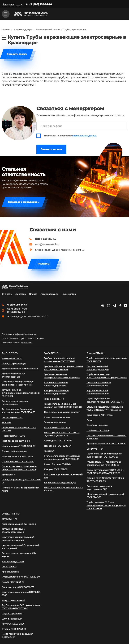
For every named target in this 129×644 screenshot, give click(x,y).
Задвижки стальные (97, 425)
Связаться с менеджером (24, 202)
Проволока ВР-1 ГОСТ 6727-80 (18, 461)
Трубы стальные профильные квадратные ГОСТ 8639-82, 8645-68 (63, 405)
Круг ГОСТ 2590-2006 (13, 624)
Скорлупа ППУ (95, 449)
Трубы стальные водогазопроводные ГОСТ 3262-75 (107, 360)
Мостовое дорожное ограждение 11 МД (63, 476)
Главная (6, 30)
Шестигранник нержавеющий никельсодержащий (18, 539)
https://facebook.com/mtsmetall (120, 306)
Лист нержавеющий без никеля (19, 524)
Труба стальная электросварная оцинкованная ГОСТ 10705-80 (104, 455)
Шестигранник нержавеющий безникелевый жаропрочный (18, 383)
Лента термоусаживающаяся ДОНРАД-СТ (17, 635)
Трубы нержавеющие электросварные (13, 375)
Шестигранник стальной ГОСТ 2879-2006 (21, 594)
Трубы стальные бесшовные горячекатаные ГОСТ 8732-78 (60, 360)
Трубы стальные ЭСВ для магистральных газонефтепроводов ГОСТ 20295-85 (106, 505)
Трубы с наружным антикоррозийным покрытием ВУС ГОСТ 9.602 (21, 393)
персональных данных (84, 136)
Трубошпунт (8, 475)
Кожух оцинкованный (14, 600)
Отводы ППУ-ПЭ (11, 514)
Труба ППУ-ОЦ (52, 353)
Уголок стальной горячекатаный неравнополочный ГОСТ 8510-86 (62, 457)
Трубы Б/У (50, 451)
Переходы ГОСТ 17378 (13, 436)
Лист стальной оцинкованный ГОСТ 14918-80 (63, 489)
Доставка (21, 294)
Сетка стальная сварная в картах (62, 412)
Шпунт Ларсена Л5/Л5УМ (58, 464)
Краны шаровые (10, 572)
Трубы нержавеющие (75, 30)
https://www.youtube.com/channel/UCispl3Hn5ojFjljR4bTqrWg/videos (126, 306)
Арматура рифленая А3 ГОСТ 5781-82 (106, 444)
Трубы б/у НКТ (9, 519)
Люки (89, 420)
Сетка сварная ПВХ (12, 417)
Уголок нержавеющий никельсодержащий (56, 384)
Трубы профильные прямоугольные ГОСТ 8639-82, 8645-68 (64, 368)
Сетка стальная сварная (57, 417)
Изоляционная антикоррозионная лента (20, 489)
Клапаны (7, 422)
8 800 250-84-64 (45, 239)
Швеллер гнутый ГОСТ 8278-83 (18, 446)
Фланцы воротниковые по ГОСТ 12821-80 (19, 429)
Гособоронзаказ (49, 294)
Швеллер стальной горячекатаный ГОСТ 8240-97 (105, 496)
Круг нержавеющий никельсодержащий (98, 392)
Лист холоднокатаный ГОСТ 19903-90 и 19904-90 (106, 437)
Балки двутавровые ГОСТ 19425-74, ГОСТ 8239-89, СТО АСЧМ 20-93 (105, 472)
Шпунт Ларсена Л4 (12, 619)
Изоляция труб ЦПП (13, 561)
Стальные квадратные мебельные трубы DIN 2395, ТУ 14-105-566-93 (105, 408)
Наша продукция (23, 30)
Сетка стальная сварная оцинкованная (15, 403)
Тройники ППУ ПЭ (54, 399)
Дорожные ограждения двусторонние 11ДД (99, 488)
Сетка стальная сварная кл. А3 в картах (19, 555)
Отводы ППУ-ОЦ (96, 353)
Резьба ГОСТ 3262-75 (13, 582)
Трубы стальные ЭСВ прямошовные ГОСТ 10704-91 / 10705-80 (21, 607)
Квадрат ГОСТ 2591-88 (56, 469)
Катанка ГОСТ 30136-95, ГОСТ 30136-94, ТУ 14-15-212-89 (106, 480)
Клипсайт (27, 343)
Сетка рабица (9, 566)
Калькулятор (69, 294)
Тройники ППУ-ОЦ (12, 358)
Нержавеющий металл (48, 30)
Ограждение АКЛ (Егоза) (100, 415)
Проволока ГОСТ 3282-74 (58, 446)
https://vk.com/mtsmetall (102, 306)
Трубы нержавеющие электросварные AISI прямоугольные (107, 376)
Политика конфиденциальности (19, 334)
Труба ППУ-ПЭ (10, 353)
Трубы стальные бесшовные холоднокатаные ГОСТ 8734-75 (18, 411)
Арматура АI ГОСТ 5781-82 (58, 441)
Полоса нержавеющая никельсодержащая (99, 384)
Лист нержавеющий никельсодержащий (98, 368)
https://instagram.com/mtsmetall (108, 306)
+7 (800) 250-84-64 (40, 4)
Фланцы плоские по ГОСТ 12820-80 (21, 577)
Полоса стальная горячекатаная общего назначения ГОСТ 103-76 (19, 468)
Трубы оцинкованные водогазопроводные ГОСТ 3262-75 (105, 400)
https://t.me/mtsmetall (115, 306)
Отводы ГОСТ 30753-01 (14, 629)
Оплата (33, 294)
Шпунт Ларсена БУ (12, 614)
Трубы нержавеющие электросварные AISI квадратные (62, 376)
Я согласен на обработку (70, 136)
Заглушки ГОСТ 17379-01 (57, 427)
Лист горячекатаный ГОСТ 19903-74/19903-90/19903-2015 (62, 434)
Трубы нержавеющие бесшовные (20, 369)
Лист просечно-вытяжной (16, 441)
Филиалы (44, 264)
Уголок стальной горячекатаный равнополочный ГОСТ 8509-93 (104, 463)
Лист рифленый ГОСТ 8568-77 (18, 587)
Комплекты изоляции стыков (17, 456)
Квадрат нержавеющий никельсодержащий (57, 392)
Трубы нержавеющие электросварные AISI (13, 530)
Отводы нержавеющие (14, 364)
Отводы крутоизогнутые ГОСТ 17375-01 (21, 481)
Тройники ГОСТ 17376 (98, 430)
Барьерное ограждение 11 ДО (60, 482)
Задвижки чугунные (55, 422)
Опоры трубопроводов (14, 451)
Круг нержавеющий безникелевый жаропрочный (20, 547)
